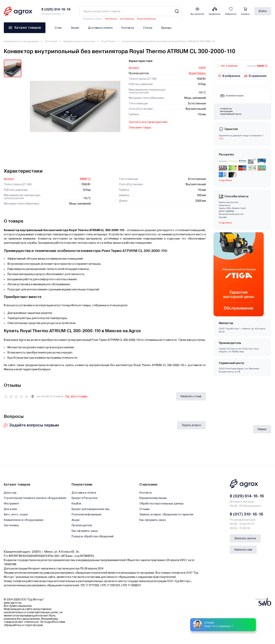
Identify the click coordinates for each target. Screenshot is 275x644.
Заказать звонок (245, 538)
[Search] (177, 11)
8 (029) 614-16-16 (247, 496)
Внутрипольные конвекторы (79, 41)
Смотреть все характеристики (148, 122)
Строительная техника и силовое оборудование (35, 498)
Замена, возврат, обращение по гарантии (166, 514)
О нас (58, 28)
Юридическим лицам (153, 498)
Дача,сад (10, 493)
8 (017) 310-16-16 (246, 514)
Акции (75, 28)
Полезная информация (87, 514)
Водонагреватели (146, 19)
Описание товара (140, 128)
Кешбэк (76, 504)
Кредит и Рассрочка (85, 498)
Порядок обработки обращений (93, 536)
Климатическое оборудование (21, 41)
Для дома (10, 509)
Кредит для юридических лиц (91, 509)
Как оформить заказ (85, 531)
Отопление (51, 41)
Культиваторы (127, 19)
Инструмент (12, 504)
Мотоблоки (111, 19)
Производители (82, 525)
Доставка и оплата (100, 28)
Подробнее (225, 180)
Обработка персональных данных (161, 504)
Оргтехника (11, 525)
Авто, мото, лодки (16, 514)
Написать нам (243, 550)
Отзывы (144, 509)
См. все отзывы (76, 396)
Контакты (128, 28)
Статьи (148, 28)
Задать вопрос (192, 425)
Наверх (262, 429)
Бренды (166, 28)
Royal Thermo (109, 41)
